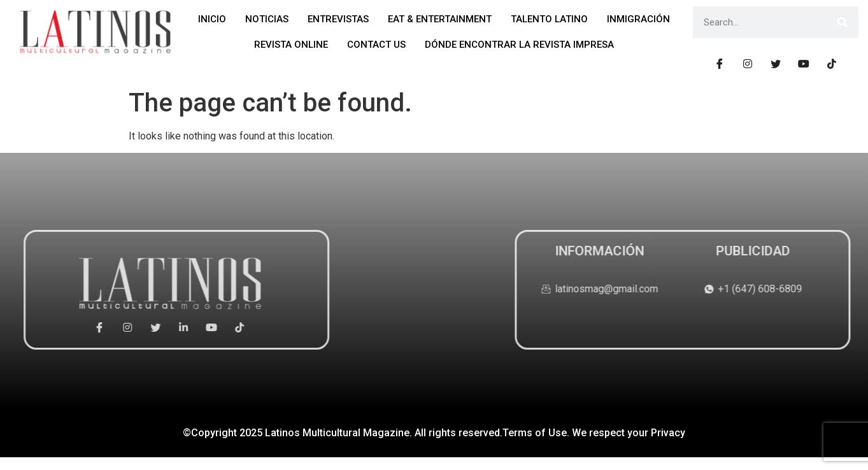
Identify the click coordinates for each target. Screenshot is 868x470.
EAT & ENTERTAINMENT (440, 19)
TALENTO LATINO (549, 19)
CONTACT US (376, 45)
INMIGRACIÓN (638, 19)
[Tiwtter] (776, 64)
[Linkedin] (142, 327)
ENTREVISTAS (338, 19)
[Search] (843, 22)
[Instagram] (748, 64)
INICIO (212, 19)
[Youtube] (804, 64)
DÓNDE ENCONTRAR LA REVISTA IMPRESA (519, 45)
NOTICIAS (267, 19)
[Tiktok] (832, 64)
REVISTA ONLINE (291, 45)
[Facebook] (720, 64)
